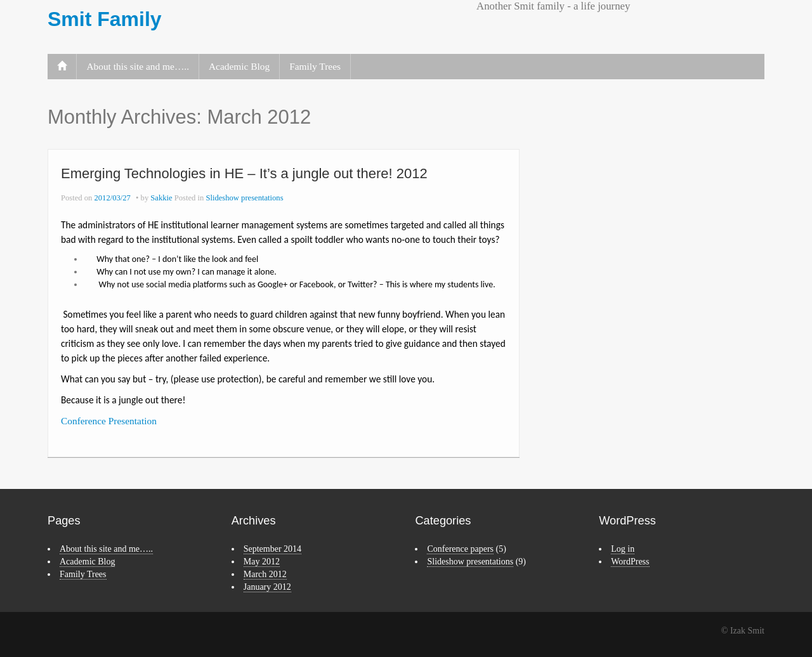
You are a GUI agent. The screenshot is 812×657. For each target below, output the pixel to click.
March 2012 (265, 574)
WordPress (630, 562)
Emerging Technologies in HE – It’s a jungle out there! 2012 (244, 173)
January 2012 (267, 587)
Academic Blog (239, 66)
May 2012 (262, 562)
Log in (623, 549)
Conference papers (460, 549)
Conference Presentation (109, 421)
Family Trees (315, 66)
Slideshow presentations (244, 198)
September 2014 (272, 549)
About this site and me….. (138, 66)
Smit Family (105, 19)
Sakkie (161, 198)
